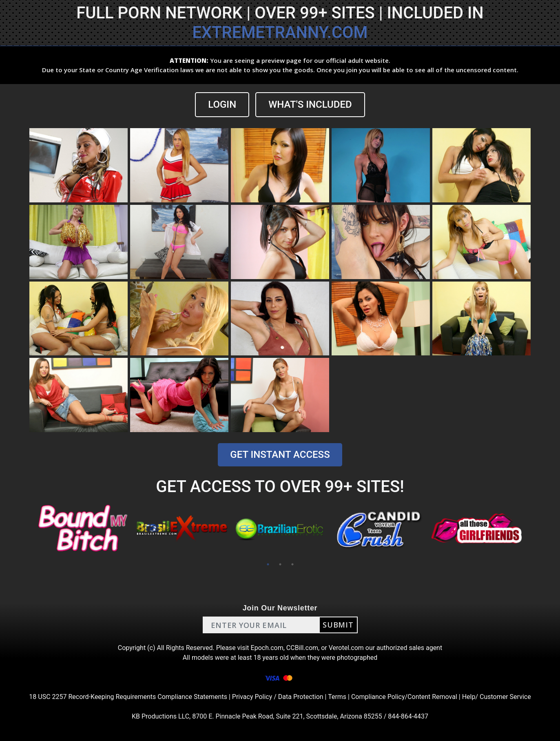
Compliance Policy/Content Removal (404, 697)
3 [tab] (292, 564)
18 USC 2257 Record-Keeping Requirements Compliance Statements (128, 697)
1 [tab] (268, 564)
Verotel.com (346, 648)
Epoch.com (267, 648)
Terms (337, 697)
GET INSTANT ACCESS (280, 455)
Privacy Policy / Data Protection (278, 697)
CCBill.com (302, 648)
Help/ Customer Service (497, 697)
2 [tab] (280, 564)
